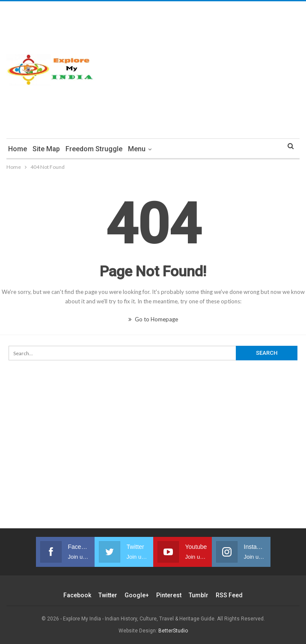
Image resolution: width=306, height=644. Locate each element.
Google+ (137, 595)
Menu (137, 149)
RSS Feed (229, 595)
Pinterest (169, 595)
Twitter (108, 595)
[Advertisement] (204, 70)
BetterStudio (173, 631)
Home (18, 149)
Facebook (77, 595)
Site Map (46, 149)
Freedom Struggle (94, 149)
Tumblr (199, 595)
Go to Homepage (153, 319)
